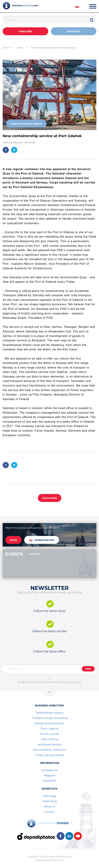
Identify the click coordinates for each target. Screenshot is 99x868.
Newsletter (49, 781)
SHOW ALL (35, 554)
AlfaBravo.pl (57, 860)
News (20, 48)
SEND (88, 669)
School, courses (49, 734)
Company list (49, 770)
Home (6, 48)
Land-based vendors (50, 744)
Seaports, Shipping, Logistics (26, 124)
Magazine (49, 775)
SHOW (13, 540)
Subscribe (25, 31)
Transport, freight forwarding (49, 718)
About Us (50, 806)
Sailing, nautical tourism (50, 723)
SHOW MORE (50, 498)
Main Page (50, 796)
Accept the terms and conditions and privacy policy (50, 682)
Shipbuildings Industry (50, 713)
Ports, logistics (50, 729)
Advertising (50, 801)
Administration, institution (49, 750)
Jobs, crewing (50, 739)
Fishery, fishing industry (50, 755)
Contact (49, 812)
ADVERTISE (74, 31)
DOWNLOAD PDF (42, 540)
